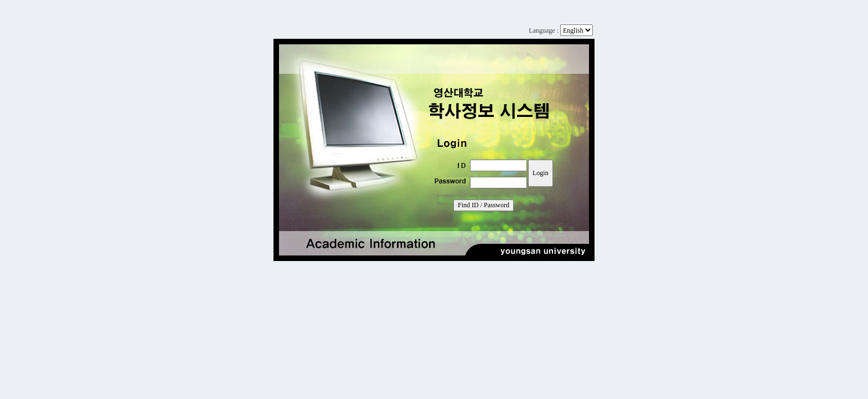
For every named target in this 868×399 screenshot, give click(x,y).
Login (541, 173)
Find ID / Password (484, 205)
